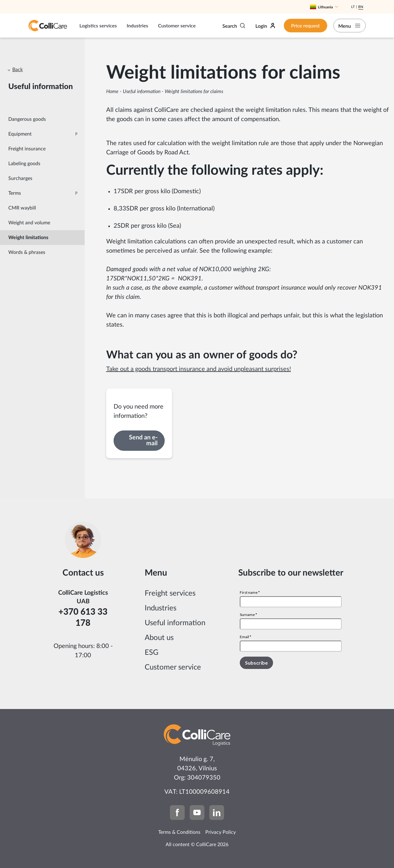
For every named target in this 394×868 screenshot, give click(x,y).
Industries (138, 25)
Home (112, 92)
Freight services (170, 593)
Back (18, 70)
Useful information (142, 92)
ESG (152, 653)
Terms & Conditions (179, 832)
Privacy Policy (221, 832)
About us (159, 638)
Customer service (177, 25)
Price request (301, 25)
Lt (353, 7)
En (361, 7)
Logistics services (98, 25)
